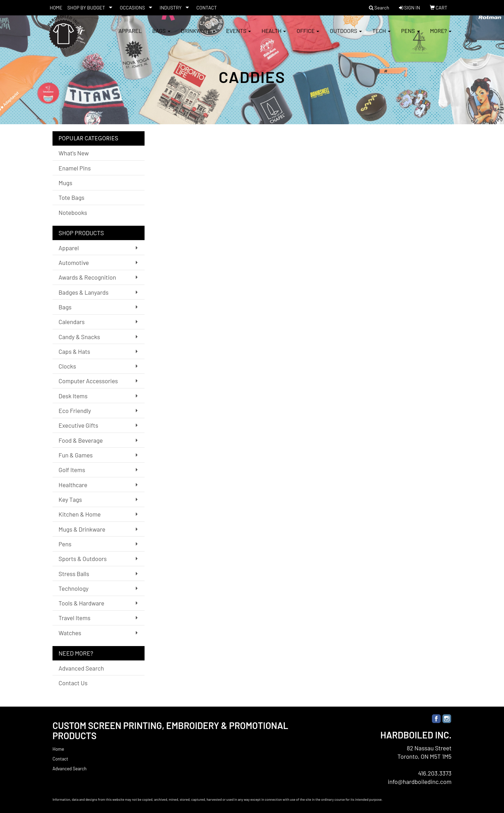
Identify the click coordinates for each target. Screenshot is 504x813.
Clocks (67, 366)
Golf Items (72, 470)
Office (308, 35)
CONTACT (207, 8)
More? (441, 35)
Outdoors (346, 35)
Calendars (72, 322)
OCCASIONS (132, 8)
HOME (56, 8)
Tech (381, 35)
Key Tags (70, 499)
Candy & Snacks (79, 337)
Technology (73, 588)
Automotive (74, 262)
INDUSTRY (171, 8)
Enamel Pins (75, 168)
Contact (60, 759)
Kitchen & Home (79, 514)
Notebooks (73, 212)
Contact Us (73, 683)
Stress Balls (74, 574)
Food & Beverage (81, 440)
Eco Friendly (75, 411)
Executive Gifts (78, 425)
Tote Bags (71, 197)
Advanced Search (81, 668)
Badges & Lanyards (83, 292)
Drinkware (198, 35)
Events (239, 35)
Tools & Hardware (81, 603)
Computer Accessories (88, 381)
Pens (410, 35)
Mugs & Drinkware (82, 529)
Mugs (65, 183)
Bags (161, 35)
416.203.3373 (435, 773)
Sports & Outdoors (83, 559)
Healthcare (73, 485)
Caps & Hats (74, 351)
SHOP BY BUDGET (86, 8)
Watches (70, 633)
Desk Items (73, 396)
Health (274, 35)
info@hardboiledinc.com (420, 782)
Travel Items (74, 618)
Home (58, 749)
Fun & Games (76, 455)
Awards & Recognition (87, 277)
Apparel (130, 35)
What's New (73, 153)
